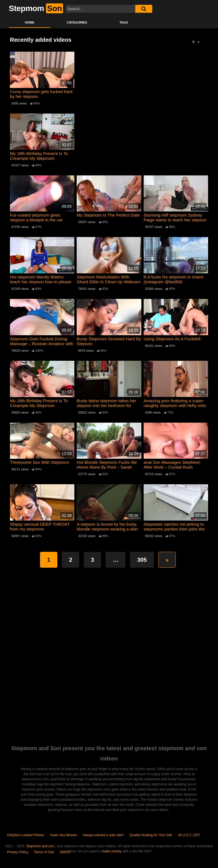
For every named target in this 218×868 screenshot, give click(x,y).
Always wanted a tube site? (103, 835)
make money (112, 851)
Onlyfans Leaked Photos (26, 835)
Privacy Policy (18, 852)
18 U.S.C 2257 (189, 835)
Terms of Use (44, 852)
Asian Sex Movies (63, 835)
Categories (77, 22)
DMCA (65, 852)
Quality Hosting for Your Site (151, 835)
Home (30, 22)
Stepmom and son (40, 846)
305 (142, 560)
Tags (124, 22)
